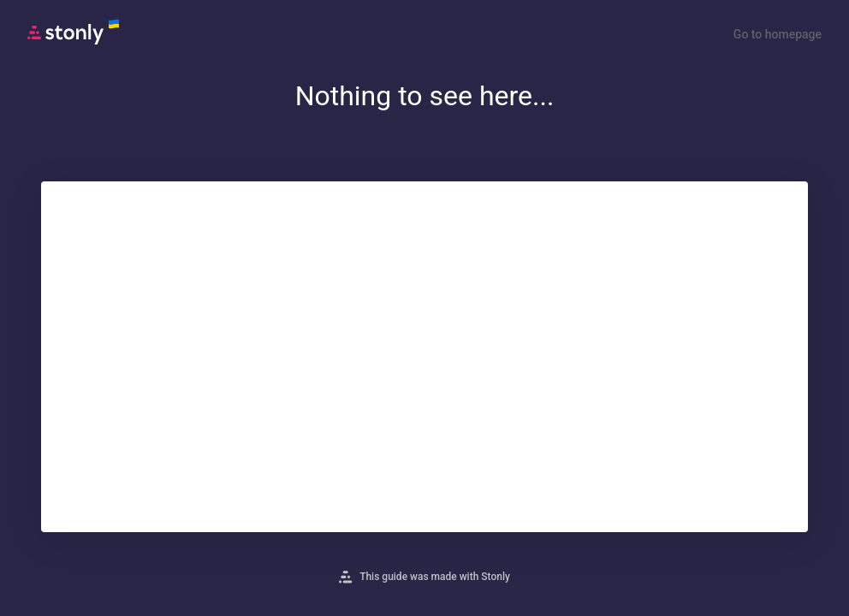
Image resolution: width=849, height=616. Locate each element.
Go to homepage (778, 34)
